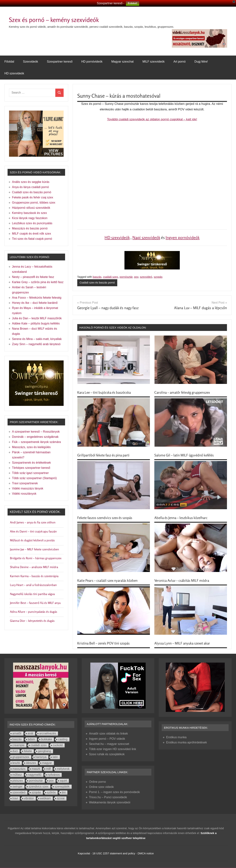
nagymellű (35, 775)
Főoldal (9, 62)
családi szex (111, 277)
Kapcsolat (84, 854)
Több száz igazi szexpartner (30, 473)
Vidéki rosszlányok (24, 494)
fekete (28, 751)
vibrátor (29, 799)
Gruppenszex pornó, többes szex (34, 203)
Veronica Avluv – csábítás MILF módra (184, 581)
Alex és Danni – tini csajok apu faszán (33, 531)
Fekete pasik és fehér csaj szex (33, 197)
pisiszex (18, 781)
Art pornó (180, 62)
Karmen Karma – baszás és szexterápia (34, 576)
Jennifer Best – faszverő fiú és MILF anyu (35, 603)
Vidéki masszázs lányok (28, 488)
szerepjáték (62, 787)
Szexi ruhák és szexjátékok (107, 754)
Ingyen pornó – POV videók (107, 739)
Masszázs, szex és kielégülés (31, 447)
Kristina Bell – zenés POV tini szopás (106, 643)
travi (15, 799)
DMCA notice (146, 854)
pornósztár (126, 277)
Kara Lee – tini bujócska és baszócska (107, 392)
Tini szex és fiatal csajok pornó (32, 239)
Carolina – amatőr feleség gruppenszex (185, 392)
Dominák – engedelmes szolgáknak (35, 437)
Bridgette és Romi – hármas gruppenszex (36, 558)
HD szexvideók (14, 73)
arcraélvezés (48, 734)
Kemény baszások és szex (29, 213)
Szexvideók (30, 62)
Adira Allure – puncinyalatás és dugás (34, 612)
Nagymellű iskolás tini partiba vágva (32, 594)
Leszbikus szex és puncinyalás (32, 223)
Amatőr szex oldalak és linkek (109, 734)
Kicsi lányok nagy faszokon (30, 218)
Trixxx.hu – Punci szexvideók (108, 797)
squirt (63, 781)
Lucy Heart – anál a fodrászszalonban (33, 585)
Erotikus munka (176, 737)
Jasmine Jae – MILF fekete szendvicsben (34, 549)
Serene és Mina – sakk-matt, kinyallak (37, 339)
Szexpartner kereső (60, 62)
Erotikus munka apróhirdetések (186, 743)
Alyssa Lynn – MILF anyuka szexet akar (185, 643)
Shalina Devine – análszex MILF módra (34, 567)
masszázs (19, 769)
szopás (158, 277)
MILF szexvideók (154, 62)
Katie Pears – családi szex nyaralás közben (110, 581)
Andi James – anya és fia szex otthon (33, 522)
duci (15, 751)
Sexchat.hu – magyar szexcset (109, 744)
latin (55, 757)
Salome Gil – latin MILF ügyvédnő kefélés (186, 455)
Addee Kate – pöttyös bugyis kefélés (36, 323)
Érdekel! (132, 3)
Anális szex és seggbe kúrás (31, 182)
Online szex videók (101, 787)
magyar (47, 763)
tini (64, 793)
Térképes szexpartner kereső (31, 468)
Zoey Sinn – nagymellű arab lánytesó (36, 344)
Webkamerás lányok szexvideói (110, 803)
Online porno (98, 782)
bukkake (47, 739)
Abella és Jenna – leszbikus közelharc (183, 518)
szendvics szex (39, 787)
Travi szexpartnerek (25, 483)
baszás (97, 277)
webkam (46, 799)
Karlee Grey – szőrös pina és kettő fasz (38, 282)
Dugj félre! (201, 62)
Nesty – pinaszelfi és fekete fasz (33, 277)
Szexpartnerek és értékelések (31, 463)
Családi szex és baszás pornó (98, 283)
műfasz (17, 775)
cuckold (58, 745)
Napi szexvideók (146, 238)
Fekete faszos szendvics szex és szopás (108, 518)
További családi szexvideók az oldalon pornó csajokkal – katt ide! (152, 119)
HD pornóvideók (92, 62)
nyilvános (54, 775)
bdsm (31, 739)
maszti (36, 769)
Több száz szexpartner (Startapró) (34, 478)
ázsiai (61, 799)
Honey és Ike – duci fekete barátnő (35, 303)
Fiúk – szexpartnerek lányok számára (36, 442)
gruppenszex (21, 757)
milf (48, 769)
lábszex (31, 763)
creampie (18, 745)
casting (63, 739)
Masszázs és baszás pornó (30, 228)
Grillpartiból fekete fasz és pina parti (106, 455)
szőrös (51, 793)
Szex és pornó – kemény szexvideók (63, 19)
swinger (17, 787)
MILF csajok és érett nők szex (32, 234)
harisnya (41, 757)
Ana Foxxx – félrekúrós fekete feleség (37, 298)
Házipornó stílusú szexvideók (31, 208)
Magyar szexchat (123, 62)
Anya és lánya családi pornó (30, 187)
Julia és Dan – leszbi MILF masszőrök (37, 318)
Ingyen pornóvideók (183, 238)
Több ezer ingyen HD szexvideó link (113, 749)
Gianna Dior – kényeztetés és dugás (32, 621)
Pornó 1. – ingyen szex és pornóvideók (114, 792)
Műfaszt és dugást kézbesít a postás (32, 540)
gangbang (45, 751)
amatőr (17, 734)
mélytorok (63, 769)
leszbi (16, 763)
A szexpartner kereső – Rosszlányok (36, 432)
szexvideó (146, 277)
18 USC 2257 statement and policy (114, 854)
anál (30, 734)
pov (136, 277)
